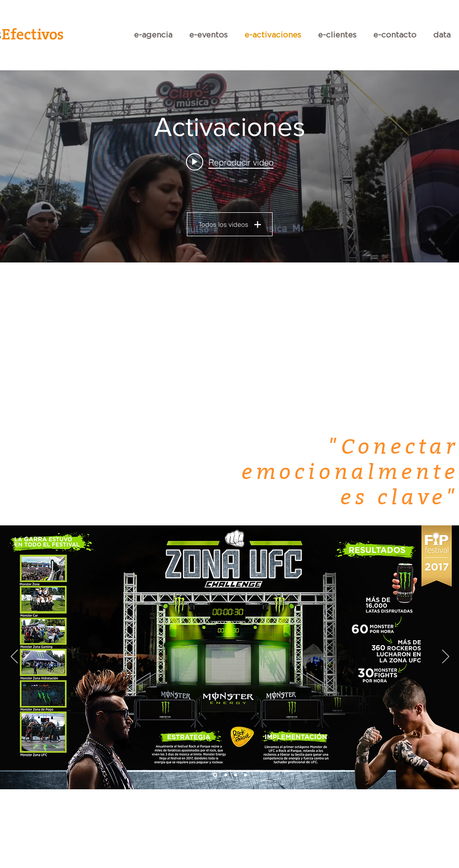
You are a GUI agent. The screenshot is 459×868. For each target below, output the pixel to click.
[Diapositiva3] (236, 775)
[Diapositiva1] (215, 775)
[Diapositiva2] (226, 775)
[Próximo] (446, 657)
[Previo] (14, 657)
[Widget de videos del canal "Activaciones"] (229, 166)
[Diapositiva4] (245, 775)
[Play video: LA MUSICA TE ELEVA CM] (230, 162)
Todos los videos (230, 224)
